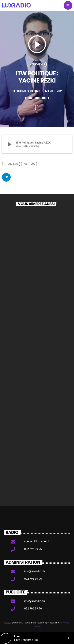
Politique (29, 164)
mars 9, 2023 (52, 91)
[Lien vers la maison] (16, 5)
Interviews (37, 64)
